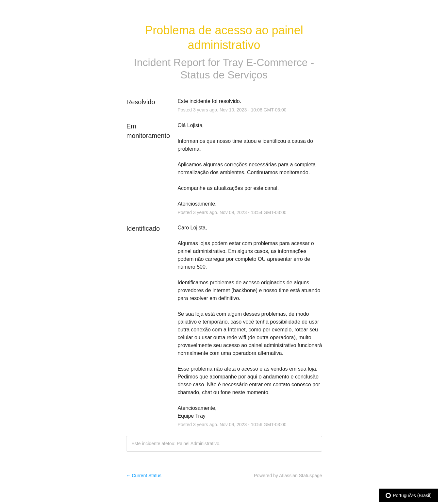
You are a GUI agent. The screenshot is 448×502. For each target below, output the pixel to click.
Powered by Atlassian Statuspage (288, 476)
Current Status (144, 476)
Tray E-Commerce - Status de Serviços (247, 69)
